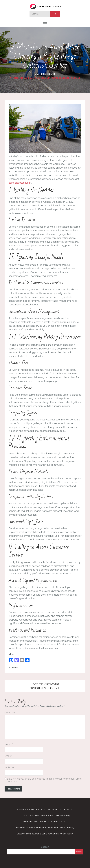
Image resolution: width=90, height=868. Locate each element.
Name (9, 744)
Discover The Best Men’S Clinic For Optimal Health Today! (45, 834)
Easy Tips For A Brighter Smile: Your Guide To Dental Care (45, 810)
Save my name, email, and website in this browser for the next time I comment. (45, 780)
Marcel (15, 667)
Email (8, 756)
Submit (79, 852)
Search (45, 847)
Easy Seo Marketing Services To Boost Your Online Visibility (45, 828)
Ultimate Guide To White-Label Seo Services (45, 822)
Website (9, 768)
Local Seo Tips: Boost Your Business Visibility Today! (45, 816)
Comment (11, 713)
